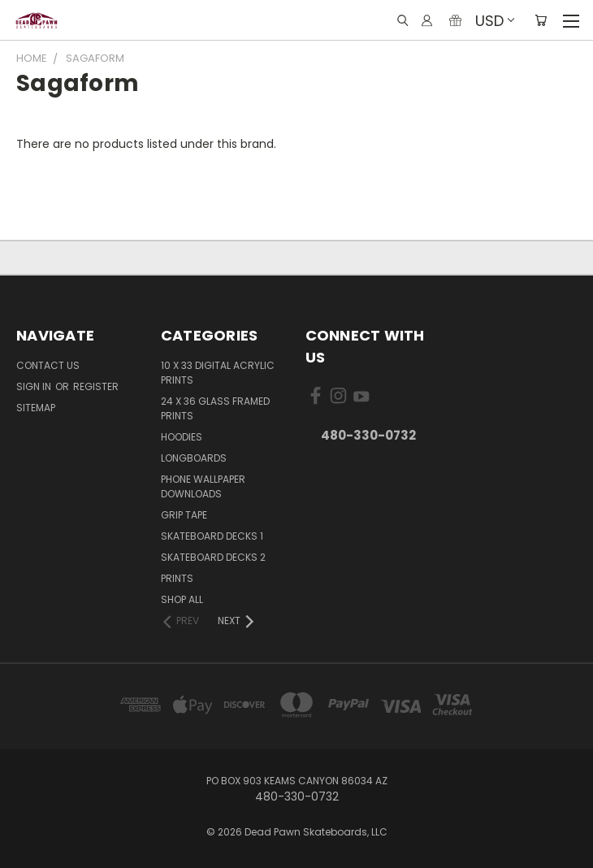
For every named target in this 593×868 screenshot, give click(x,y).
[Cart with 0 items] (541, 20)
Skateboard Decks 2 (213, 557)
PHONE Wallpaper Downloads (203, 486)
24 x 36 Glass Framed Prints (215, 408)
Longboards (194, 458)
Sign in (35, 386)
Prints (177, 578)
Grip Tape (184, 515)
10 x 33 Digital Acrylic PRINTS (218, 373)
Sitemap (36, 408)
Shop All (182, 599)
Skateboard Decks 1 (212, 536)
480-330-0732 (368, 435)
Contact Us (48, 365)
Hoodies (182, 437)
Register (96, 386)
